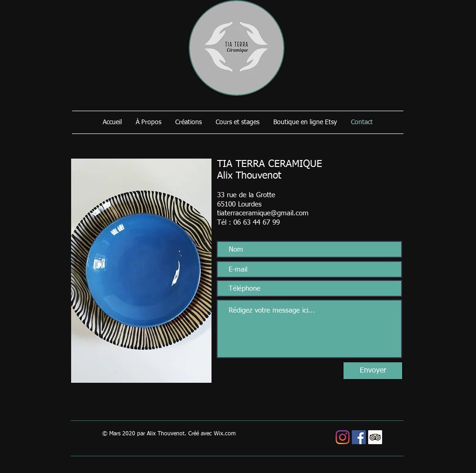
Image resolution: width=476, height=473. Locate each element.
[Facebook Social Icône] (359, 437)
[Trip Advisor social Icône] (375, 437)
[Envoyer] (373, 371)
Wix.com (225, 434)
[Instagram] (343, 437)
